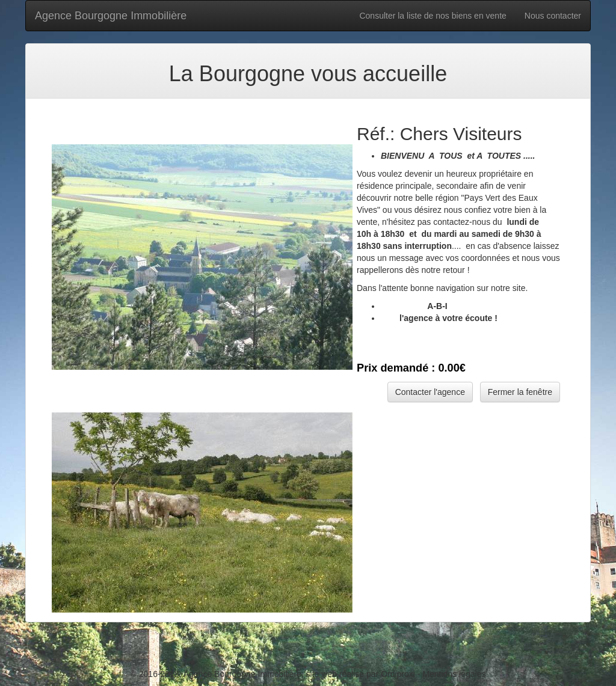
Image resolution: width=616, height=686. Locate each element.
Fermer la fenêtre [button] (520, 392)
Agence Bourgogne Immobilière (111, 16)
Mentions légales (454, 674)
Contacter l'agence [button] (430, 392)
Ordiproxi (398, 674)
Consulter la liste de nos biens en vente (433, 16)
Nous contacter (553, 16)
